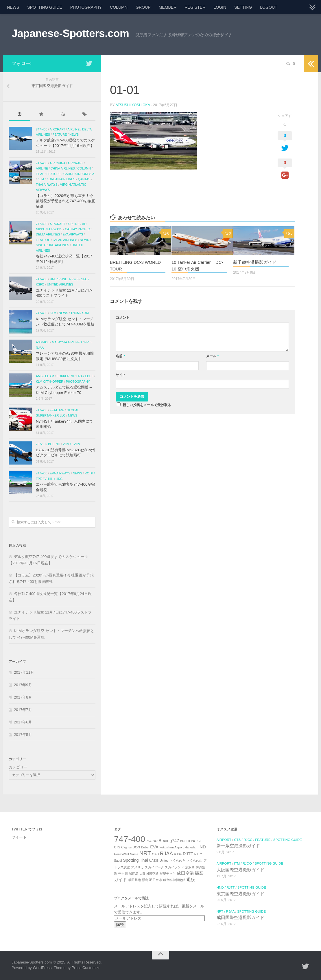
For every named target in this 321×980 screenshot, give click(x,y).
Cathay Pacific (77, 229)
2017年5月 (23, 735)
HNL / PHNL (58, 279)
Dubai (145, 847)
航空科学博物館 (174, 880)
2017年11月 (24, 672)
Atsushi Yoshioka (133, 105)
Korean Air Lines (61, 179)
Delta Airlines (48, 234)
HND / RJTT (226, 887)
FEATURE (60, 135)
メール (212, 356)
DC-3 (136, 847)
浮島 (145, 880)
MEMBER (168, 7)
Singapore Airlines (52, 245)
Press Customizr (86, 968)
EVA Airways (73, 234)
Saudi (118, 861)
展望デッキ (168, 874)
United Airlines (60, 284)
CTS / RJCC (243, 840)
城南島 (134, 874)
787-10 (41, 444)
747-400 (41, 129)
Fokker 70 (65, 376)
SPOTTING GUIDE (45, 7)
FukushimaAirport (171, 847)
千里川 (123, 874)
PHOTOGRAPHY (86, 7)
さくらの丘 (177, 861)
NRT (145, 853)
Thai (144, 860)
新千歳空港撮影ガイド (255, 262)
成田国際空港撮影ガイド (240, 918)
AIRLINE (73, 129)
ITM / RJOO (243, 863)
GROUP (143, 7)
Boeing (54, 444)
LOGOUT (269, 7)
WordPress (42, 968)
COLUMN (119, 7)
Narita (134, 854)
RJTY (198, 854)
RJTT (188, 854)
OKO (156, 854)
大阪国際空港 (149, 874)
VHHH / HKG (54, 479)
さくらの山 (194, 861)
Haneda (190, 847)
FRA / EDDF (85, 376)
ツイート (19, 837)
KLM (41, 179)
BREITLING (188, 841)
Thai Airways (47, 185)
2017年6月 (23, 722)
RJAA (166, 854)
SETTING (243, 7)
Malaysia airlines (67, 342)
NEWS (13, 7)
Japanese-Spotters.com (70, 33)
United (164, 861)
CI (199, 841)
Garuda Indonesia (79, 174)
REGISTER (195, 7)
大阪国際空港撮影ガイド (240, 870)
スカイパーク (154, 867)
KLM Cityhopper (50, 382)
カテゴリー (18, 767)
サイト (121, 375)
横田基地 (134, 880)
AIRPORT (224, 840)
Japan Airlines (65, 240)
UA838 (154, 861)
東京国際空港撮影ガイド (240, 894)
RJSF (178, 854)
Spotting (131, 860)
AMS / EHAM (45, 376)
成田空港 (185, 873)
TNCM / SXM (80, 313)
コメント (123, 318)
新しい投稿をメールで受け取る (147, 405)
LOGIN (220, 7)
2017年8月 (23, 697)
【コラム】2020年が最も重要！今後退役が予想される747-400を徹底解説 (65, 201)
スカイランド (174, 867)
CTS (117, 847)
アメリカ (137, 867)
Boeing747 (169, 841)
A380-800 (43, 342)
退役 (191, 880)
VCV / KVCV (71, 444)
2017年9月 (23, 685)
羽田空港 (156, 880)
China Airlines (63, 168)
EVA (154, 847)
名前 (120, 356)
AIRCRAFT (57, 129)
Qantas (84, 179)
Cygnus (126, 847)
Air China (58, 163)
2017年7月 (23, 710)
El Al (40, 174)
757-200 (152, 841)
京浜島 (190, 867)
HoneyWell (121, 854)
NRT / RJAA (226, 911)
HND (201, 847)
